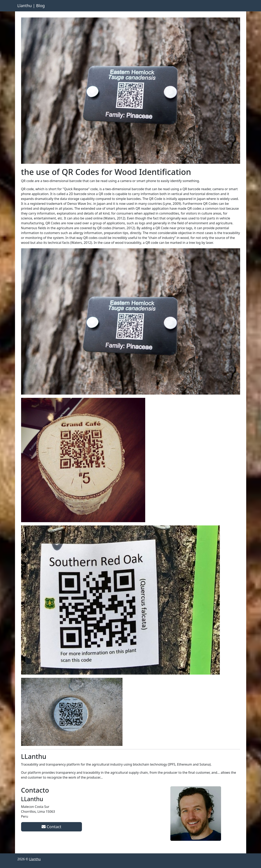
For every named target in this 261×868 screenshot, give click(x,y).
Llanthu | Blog (31, 6)
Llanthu (35, 859)
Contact (52, 827)
